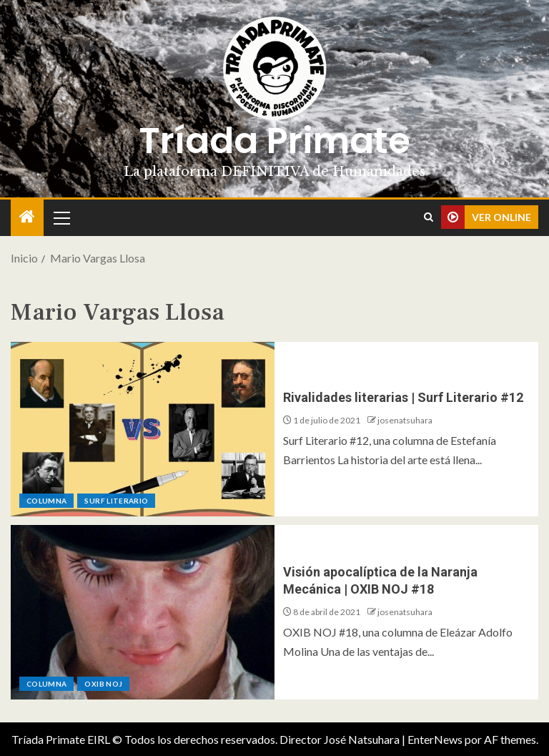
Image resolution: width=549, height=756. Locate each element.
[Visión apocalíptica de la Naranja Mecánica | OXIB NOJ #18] (143, 612)
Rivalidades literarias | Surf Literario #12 (403, 397)
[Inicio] (27, 217)
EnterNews (435, 739)
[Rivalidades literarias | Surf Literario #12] (143, 429)
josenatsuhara (405, 420)
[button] (61, 217)
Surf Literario (116, 501)
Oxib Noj (103, 684)
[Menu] (61, 217)
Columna (46, 501)
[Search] (429, 217)
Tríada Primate (274, 141)
